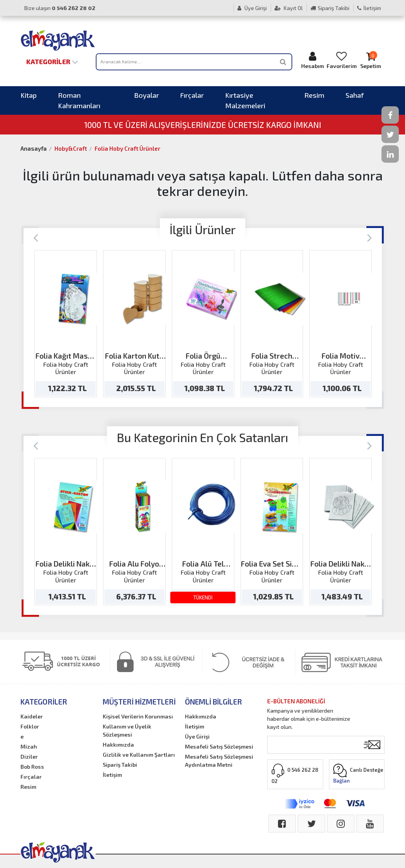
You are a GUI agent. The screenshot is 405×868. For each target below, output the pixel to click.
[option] (66, 324)
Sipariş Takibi (330, 8)
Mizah (29, 746)
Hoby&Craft (71, 148)
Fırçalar (192, 95)
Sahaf (355, 95)
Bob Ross (32, 767)
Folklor (30, 726)
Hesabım (313, 60)
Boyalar (147, 95)
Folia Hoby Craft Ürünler (127, 148)
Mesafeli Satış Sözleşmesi (219, 746)
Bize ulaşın (60, 8)
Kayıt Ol (289, 8)
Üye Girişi (252, 8)
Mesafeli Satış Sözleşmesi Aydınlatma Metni (219, 761)
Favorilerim (342, 60)
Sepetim (371, 60)
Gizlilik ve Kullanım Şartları (139, 755)
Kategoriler (52, 61)
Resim (314, 95)
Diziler (29, 757)
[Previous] (36, 237)
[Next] (370, 237)
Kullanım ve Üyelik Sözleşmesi (127, 730)
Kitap (29, 95)
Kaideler (32, 716)
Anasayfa (34, 148)
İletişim (369, 8)
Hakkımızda (118, 745)
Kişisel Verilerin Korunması (138, 716)
